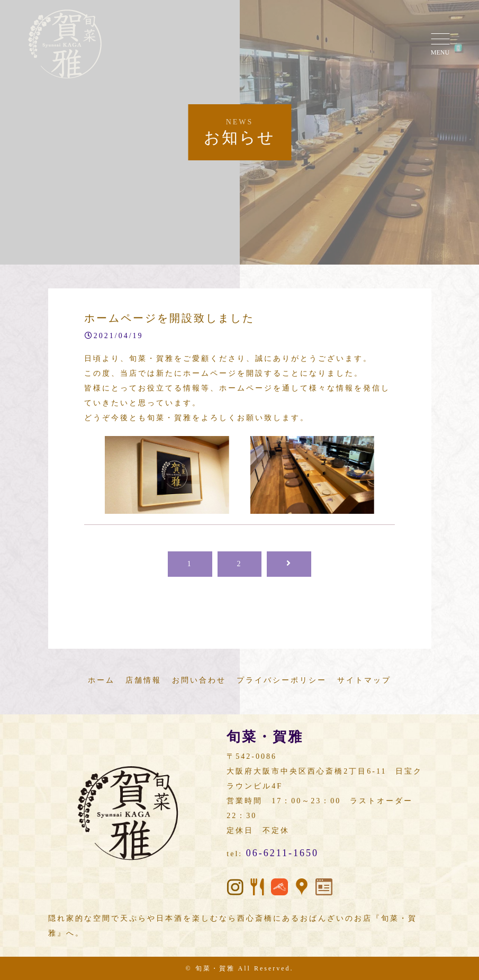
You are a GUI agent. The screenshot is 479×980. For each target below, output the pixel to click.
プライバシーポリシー (282, 680)
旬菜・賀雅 (215, 968)
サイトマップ (364, 680)
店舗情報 (143, 680)
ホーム (101, 680)
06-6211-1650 (282, 853)
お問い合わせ (199, 680)
